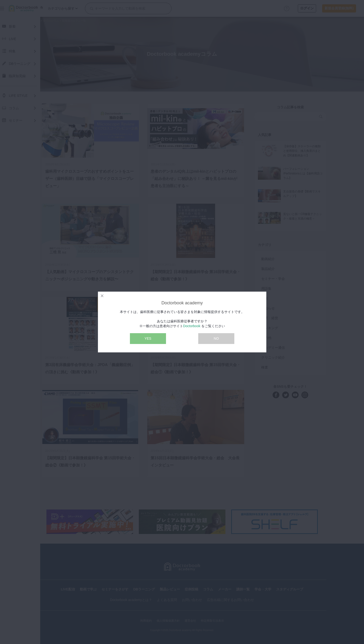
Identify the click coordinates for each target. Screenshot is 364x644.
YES (148, 338)
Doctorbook (192, 326)
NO (216, 338)
